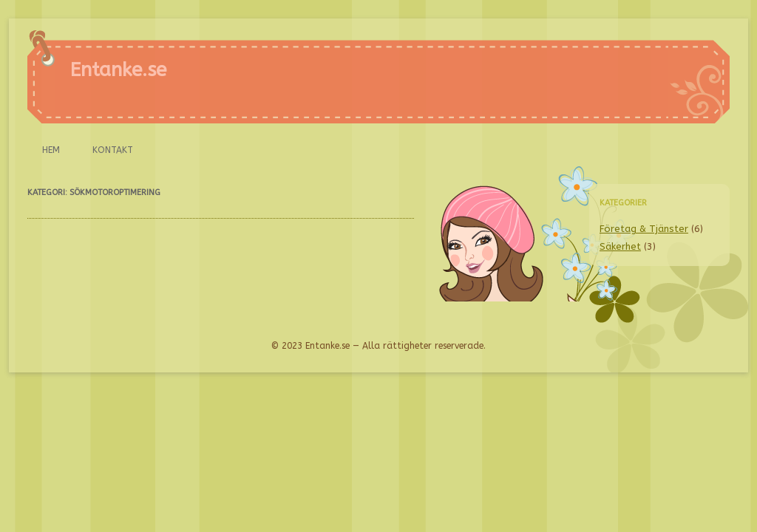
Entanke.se (118, 70)
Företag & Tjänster (644, 229)
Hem (51, 150)
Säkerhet (620, 246)
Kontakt (113, 150)
